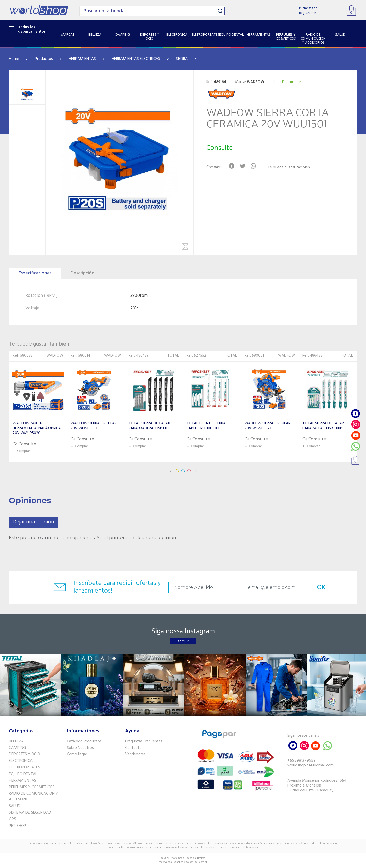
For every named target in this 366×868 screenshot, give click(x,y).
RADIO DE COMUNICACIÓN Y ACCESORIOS (33, 797)
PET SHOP (18, 826)
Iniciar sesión (308, 8)
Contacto (133, 748)
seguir (183, 641)
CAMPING (17, 748)
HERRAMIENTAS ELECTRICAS (136, 59)
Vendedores (135, 754)
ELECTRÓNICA (21, 761)
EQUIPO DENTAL (23, 774)
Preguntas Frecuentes (144, 741)
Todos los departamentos (32, 29)
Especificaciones (35, 273)
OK (321, 588)
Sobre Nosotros (80, 748)
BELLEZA (16, 741)
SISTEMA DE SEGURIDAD (30, 813)
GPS (12, 819)
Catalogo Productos (84, 741)
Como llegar (77, 754)
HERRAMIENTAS (82, 59)
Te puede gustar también (289, 167)
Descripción (82, 273)
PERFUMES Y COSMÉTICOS (32, 787)
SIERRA (182, 59)
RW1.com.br (200, 862)
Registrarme (308, 13)
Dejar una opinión (33, 522)
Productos (44, 59)
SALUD (15, 806)
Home (14, 59)
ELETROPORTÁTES (25, 767)
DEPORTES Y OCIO (25, 754)
